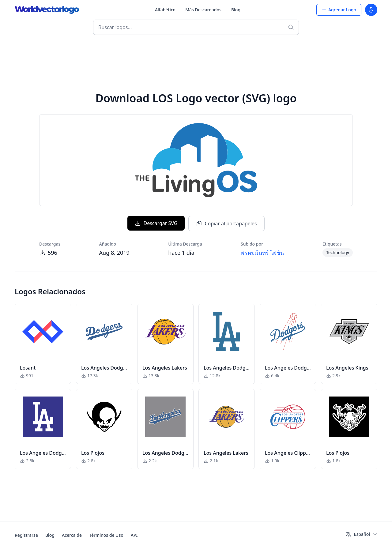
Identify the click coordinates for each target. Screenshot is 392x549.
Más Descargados (203, 10)
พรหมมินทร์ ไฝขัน (262, 253)
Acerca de (72, 535)
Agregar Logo (339, 10)
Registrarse (26, 535)
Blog (236, 10)
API (134, 535)
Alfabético (165, 10)
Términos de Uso (106, 535)
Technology (338, 252)
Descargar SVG (156, 223)
